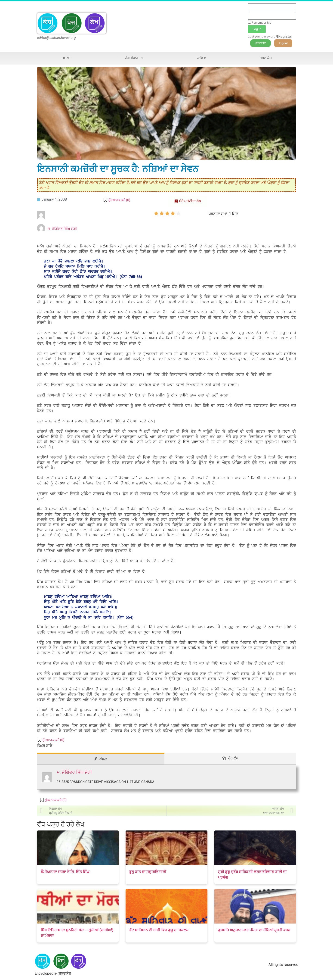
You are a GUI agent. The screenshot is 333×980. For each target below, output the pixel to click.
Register (285, 36)
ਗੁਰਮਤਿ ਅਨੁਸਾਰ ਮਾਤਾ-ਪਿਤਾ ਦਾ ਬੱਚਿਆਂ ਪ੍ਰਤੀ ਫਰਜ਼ (254, 930)
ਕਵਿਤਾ (202, 58)
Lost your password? (262, 36)
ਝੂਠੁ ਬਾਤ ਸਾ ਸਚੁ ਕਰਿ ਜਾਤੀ (148, 872)
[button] (261, 43)
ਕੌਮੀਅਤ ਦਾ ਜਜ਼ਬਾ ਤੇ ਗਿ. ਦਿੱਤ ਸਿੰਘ (65, 872)
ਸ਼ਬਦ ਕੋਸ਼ (266, 58)
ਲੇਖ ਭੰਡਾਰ (134, 58)
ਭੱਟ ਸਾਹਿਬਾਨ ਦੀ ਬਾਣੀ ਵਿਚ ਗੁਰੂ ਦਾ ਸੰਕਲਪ (159, 930)
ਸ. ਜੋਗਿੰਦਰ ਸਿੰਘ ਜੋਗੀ (62, 229)
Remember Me (260, 22)
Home (67, 58)
